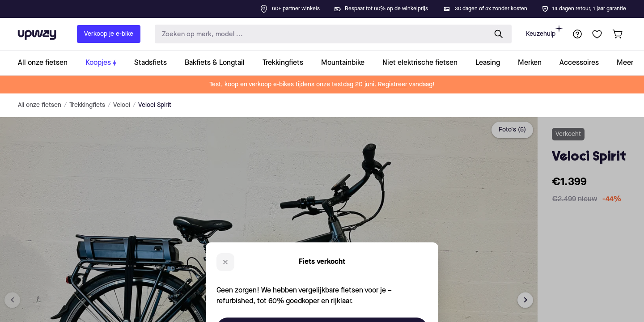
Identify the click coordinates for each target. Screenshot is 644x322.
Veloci (122, 105)
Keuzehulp (544, 31)
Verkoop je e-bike (109, 34)
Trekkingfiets (87, 105)
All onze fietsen (40, 105)
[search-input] (319, 34)
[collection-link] (47, 63)
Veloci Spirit (155, 105)
